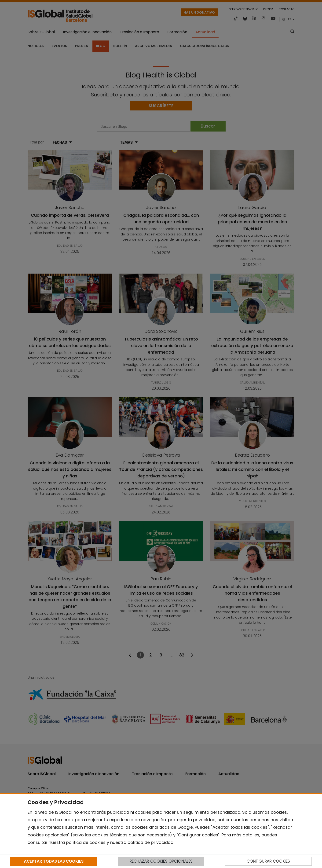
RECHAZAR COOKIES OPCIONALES (161, 861)
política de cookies (86, 842)
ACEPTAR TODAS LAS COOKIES (54, 861)
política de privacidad (150, 842)
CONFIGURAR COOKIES (268, 861)
